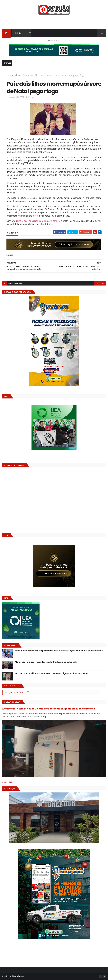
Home (10, 75)
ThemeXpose (18, 976)
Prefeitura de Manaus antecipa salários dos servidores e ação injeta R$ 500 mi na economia (59, 651)
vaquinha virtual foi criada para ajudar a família (36, 221)
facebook (100, 283)
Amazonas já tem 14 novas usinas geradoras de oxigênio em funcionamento (52, 673)
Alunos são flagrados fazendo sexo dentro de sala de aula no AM (46, 662)
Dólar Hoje (7, 782)
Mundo (19, 75)
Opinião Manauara (17, 692)
